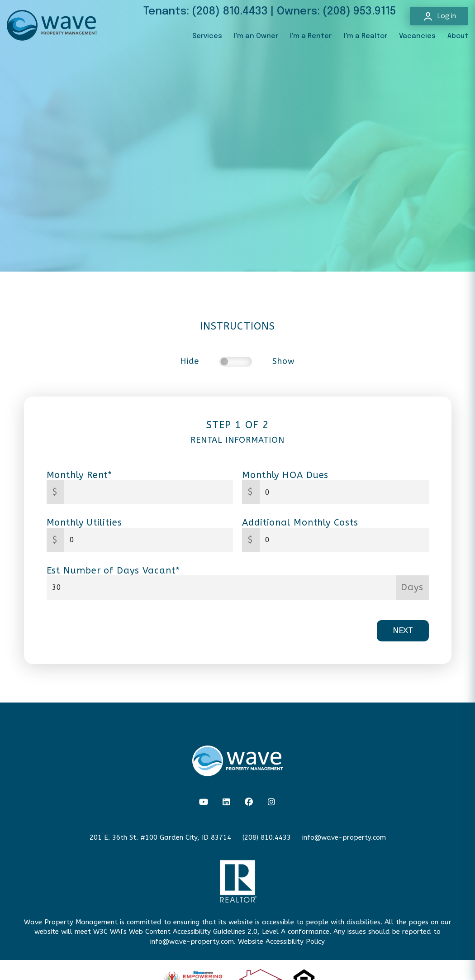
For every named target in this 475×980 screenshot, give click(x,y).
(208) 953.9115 (359, 12)
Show (284, 361)
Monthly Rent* (80, 475)
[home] (52, 25)
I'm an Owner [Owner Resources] (256, 36)
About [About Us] (458, 36)
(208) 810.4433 (230, 12)
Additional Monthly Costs (300, 523)
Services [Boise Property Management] (207, 36)
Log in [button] (439, 16)
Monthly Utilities (84, 523)
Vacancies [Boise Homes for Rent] (417, 36)
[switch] (236, 362)
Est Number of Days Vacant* (113, 571)
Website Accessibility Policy (281, 942)
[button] (204, 802)
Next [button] (403, 631)
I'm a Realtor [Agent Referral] (366, 36)
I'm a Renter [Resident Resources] (311, 36)
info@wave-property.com (344, 837)
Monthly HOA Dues (285, 475)
